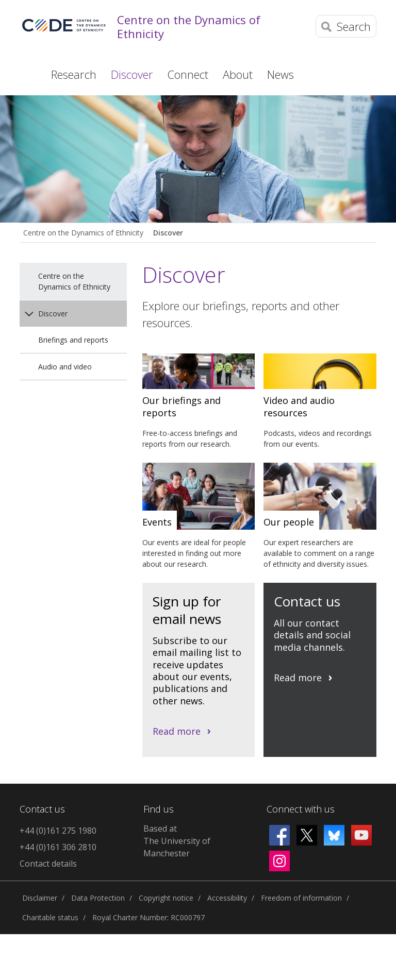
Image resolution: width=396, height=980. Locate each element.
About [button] (238, 74)
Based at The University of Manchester (177, 841)
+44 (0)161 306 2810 (58, 847)
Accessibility (227, 898)
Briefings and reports (73, 340)
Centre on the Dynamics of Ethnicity (189, 27)
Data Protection (98, 898)
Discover (168, 233)
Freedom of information (301, 898)
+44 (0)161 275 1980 (58, 831)
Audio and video (65, 367)
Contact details (48, 864)
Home (27, 74)
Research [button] (74, 74)
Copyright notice (166, 898)
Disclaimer (40, 898)
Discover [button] (132, 74)
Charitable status (50, 917)
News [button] (280, 74)
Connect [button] (188, 74)
